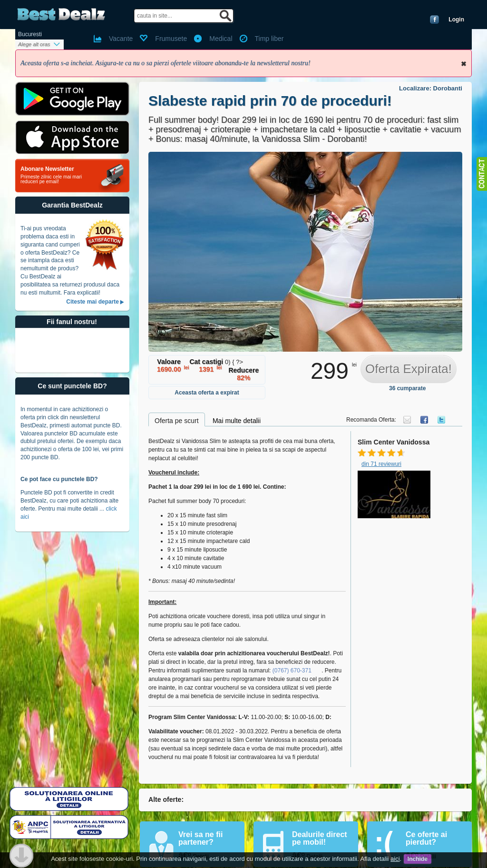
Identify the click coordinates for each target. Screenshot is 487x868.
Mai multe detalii (237, 421)
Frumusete (171, 39)
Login (456, 20)
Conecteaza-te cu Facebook (434, 20)
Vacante (121, 39)
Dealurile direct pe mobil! (320, 838)
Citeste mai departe (93, 302)
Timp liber (269, 39)
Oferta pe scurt (177, 421)
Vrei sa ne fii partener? (200, 838)
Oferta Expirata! (409, 369)
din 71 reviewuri (381, 464)
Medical (221, 39)
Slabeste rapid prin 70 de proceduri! (270, 101)
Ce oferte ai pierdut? (426, 838)
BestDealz (61, 15)
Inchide (464, 64)
